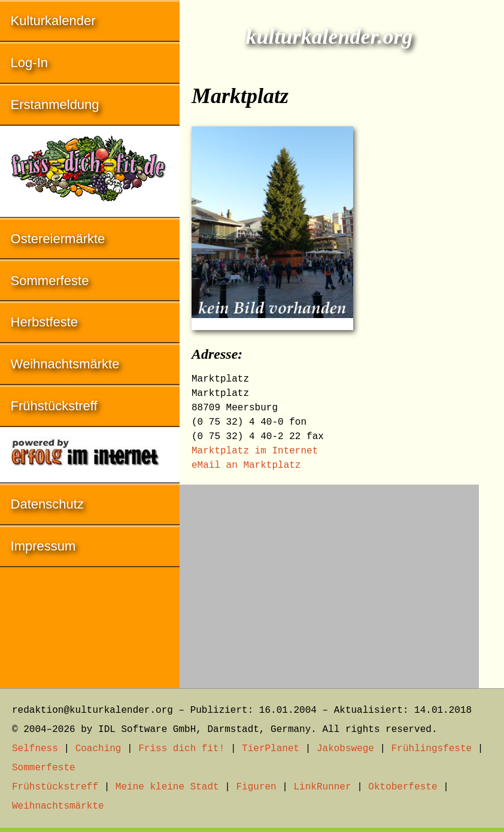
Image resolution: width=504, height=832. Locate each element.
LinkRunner (323, 787)
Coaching (98, 749)
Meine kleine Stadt (167, 787)
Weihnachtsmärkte (65, 364)
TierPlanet (271, 749)
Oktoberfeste (403, 787)
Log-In (29, 63)
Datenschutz (47, 504)
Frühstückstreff (54, 406)
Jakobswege (345, 749)
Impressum (43, 546)
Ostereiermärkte (58, 239)
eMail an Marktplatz (246, 465)
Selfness (35, 749)
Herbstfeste (45, 322)
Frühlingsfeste (432, 749)
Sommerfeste (50, 281)
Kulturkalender (53, 21)
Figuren (256, 787)
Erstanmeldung (55, 105)
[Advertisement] (329, 580)
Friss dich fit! (181, 749)
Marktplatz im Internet (255, 451)
